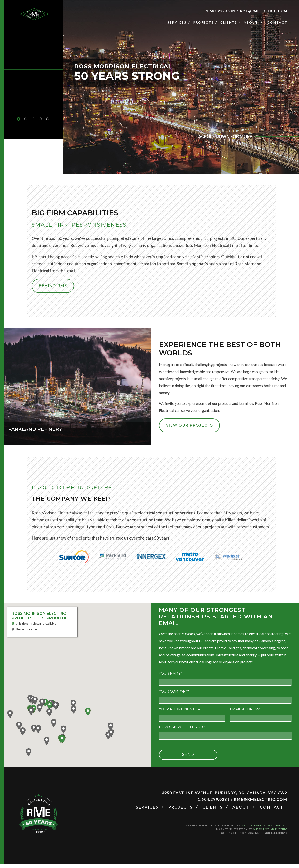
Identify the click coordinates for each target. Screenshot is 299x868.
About (251, 22)
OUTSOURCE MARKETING (270, 833)
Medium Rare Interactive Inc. (264, 830)
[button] (77, 685)
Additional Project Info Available (36, 628)
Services (177, 22)
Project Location (27, 633)
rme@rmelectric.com (264, 11)
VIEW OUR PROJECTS (186, 429)
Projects (203, 22)
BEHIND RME (50, 288)
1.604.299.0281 (221, 11)
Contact (277, 22)
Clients (229, 22)
